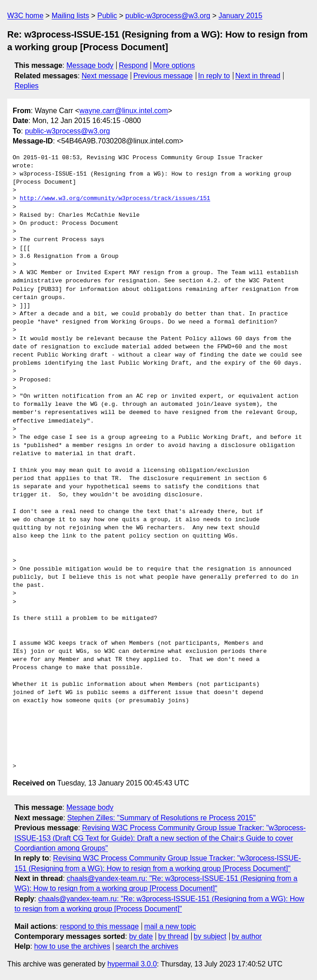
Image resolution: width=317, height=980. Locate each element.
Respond (133, 65)
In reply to (214, 76)
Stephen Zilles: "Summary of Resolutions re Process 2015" (162, 818)
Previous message (163, 76)
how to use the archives (72, 946)
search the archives (147, 946)
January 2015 (240, 16)
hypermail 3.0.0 (132, 964)
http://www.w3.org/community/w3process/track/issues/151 (115, 199)
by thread (173, 936)
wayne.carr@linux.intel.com (123, 111)
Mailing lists (70, 16)
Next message (105, 76)
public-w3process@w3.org (168, 16)
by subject (210, 936)
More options (174, 65)
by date (141, 936)
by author (247, 936)
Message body (90, 65)
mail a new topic (170, 926)
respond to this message (99, 926)
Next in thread (258, 76)
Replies (26, 86)
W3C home (25, 16)
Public (107, 16)
